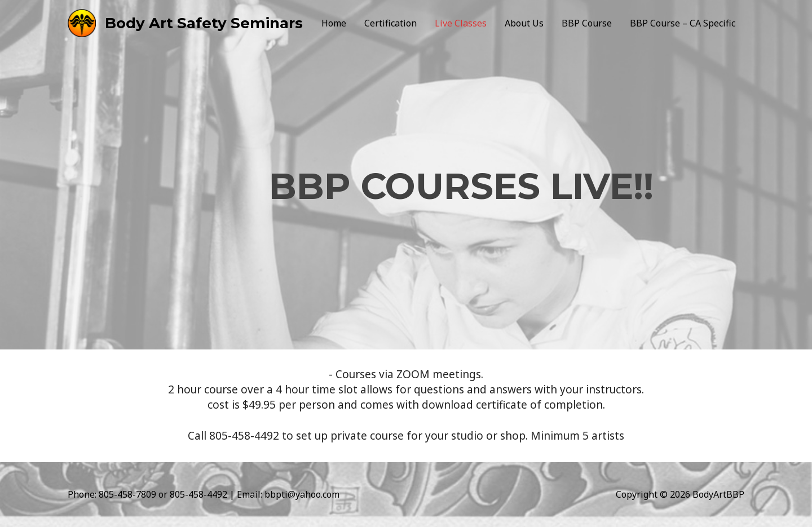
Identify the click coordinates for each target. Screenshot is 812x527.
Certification (390, 23)
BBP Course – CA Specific (683, 23)
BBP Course (587, 23)
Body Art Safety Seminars (204, 23)
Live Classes (461, 23)
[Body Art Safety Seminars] (82, 22)
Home (334, 23)
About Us (524, 23)
